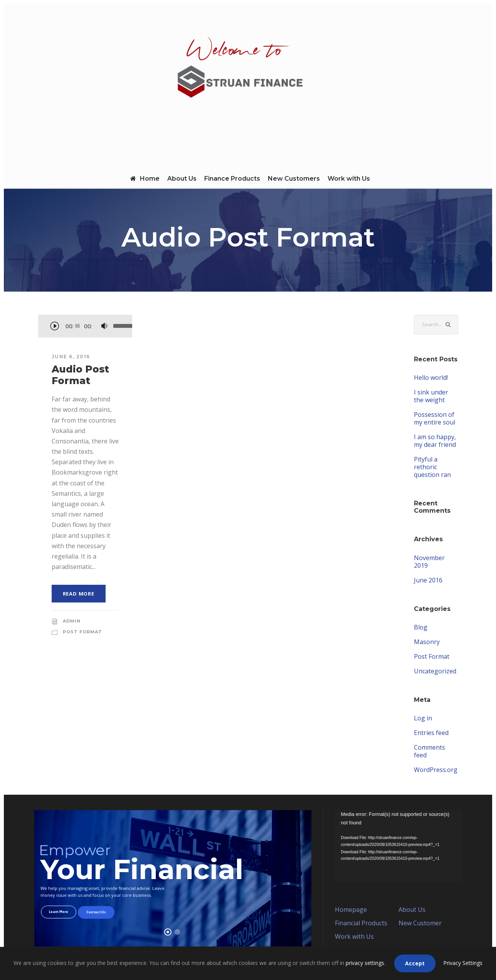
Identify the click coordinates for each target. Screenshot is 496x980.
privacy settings (365, 963)
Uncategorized (435, 671)
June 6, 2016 (71, 357)
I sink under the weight (431, 396)
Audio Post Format (80, 375)
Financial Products (361, 923)
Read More (79, 594)
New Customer (420, 923)
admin (72, 621)
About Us (182, 179)
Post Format (82, 632)
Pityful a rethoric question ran (432, 467)
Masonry (427, 642)
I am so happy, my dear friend (435, 441)
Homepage (351, 910)
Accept (415, 963)
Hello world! (431, 378)
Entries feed (431, 733)
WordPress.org (436, 770)
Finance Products (232, 179)
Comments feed (430, 751)
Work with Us (349, 179)
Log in (423, 718)
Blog (421, 627)
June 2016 (428, 580)
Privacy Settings (463, 963)
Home (145, 179)
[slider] (77, 326)
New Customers (294, 179)
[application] (85, 327)
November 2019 (429, 562)
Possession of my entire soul (435, 418)
